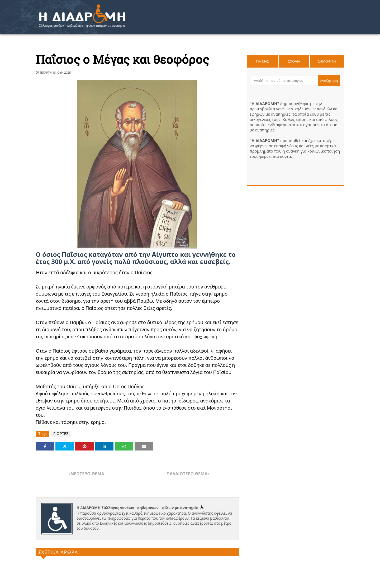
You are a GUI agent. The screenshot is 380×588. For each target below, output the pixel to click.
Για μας (262, 61)
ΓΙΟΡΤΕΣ (61, 433)
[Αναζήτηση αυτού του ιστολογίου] (284, 80)
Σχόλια (294, 61)
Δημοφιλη (327, 61)
